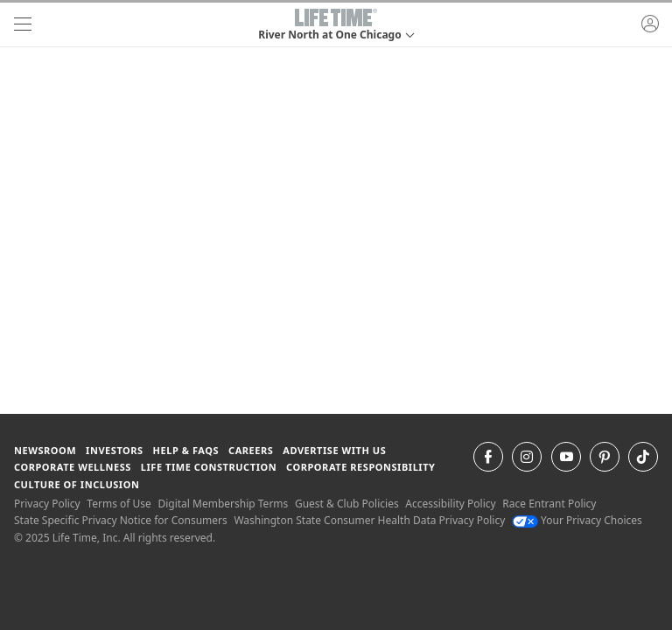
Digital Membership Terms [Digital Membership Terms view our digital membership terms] (223, 504)
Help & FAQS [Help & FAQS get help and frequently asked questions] (186, 450)
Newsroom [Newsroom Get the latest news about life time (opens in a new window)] (45, 450)
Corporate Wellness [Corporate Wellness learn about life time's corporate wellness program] (73, 467)
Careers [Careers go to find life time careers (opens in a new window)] (251, 450)
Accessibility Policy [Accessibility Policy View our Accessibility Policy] (450, 504)
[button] (336, 24)
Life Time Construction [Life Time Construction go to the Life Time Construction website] (209, 467)
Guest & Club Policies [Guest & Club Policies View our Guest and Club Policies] (347, 504)
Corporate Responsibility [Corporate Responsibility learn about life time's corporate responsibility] (360, 467)
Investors (115, 450)
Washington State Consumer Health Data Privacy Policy (369, 520)
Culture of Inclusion (77, 484)
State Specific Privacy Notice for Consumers (121, 520)
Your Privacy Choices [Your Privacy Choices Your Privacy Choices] (577, 520)
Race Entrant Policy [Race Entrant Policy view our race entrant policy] (549, 504)
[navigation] (23, 24)
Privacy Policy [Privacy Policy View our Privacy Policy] (47, 504)
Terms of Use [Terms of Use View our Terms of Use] (119, 504)
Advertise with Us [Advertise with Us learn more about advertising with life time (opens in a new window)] (334, 450)
